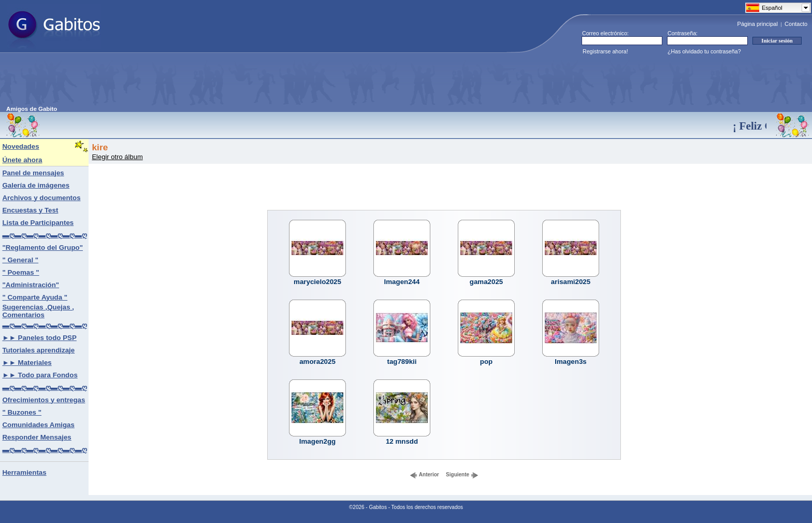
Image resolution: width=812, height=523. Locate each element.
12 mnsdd (402, 441)
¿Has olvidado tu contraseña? (704, 51)
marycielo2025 (317, 282)
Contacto (796, 24)
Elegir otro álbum (117, 157)
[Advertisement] (195, 82)
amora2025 (317, 362)
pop (486, 362)
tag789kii (402, 362)
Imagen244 (402, 282)
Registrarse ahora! (605, 51)
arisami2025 (571, 282)
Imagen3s (571, 362)
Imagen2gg (317, 441)
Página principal (758, 24)
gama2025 (486, 282)
